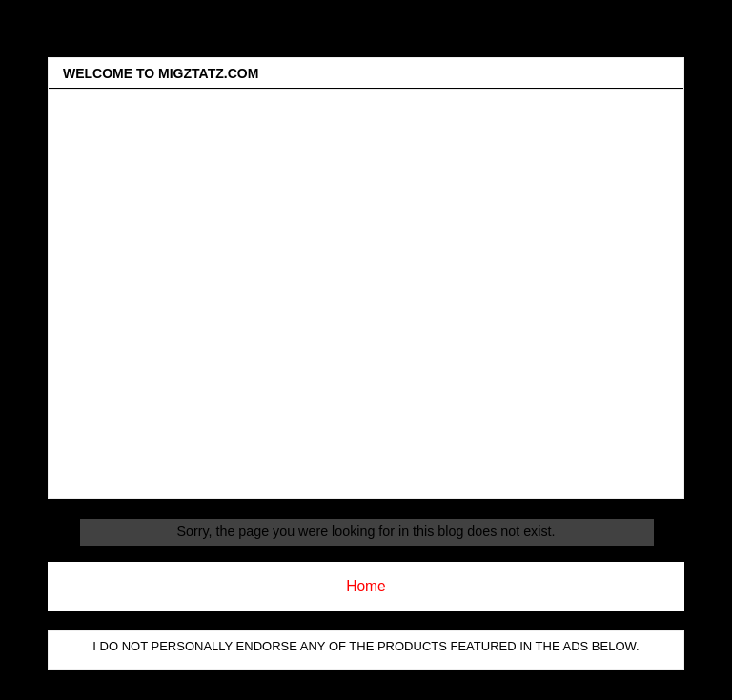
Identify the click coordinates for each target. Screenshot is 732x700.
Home (366, 586)
